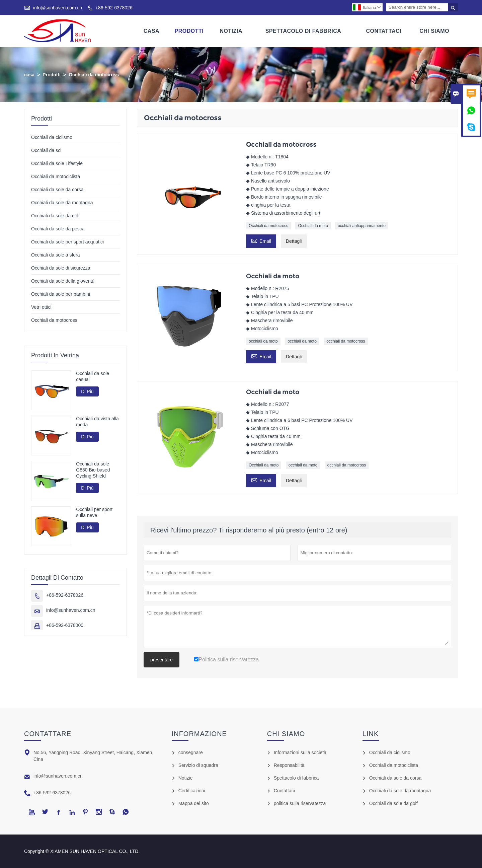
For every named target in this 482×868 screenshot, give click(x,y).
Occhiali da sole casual (93, 376)
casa (29, 75)
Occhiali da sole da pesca (58, 229)
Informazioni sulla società (300, 752)
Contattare (48, 734)
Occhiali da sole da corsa (57, 190)
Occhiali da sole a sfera (56, 255)
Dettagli (294, 241)
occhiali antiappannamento (362, 226)
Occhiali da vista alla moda (97, 422)
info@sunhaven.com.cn (58, 8)
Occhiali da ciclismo (52, 137)
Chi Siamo (434, 31)
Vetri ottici (41, 307)
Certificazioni (192, 791)
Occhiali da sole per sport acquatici (67, 242)
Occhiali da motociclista (56, 176)
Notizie (186, 778)
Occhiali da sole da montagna (62, 203)
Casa (151, 31)
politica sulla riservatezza (300, 803)
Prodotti (189, 31)
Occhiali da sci (46, 150)
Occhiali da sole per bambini (61, 294)
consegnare (191, 752)
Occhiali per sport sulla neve (94, 512)
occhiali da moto (263, 342)
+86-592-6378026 (114, 8)
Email (261, 240)
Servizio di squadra (198, 765)
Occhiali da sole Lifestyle (57, 163)
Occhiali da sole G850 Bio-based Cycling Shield (93, 470)
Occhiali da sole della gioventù (63, 281)
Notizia (231, 31)
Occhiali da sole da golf (55, 216)
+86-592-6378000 (65, 625)
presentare (162, 660)
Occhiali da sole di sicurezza (61, 268)
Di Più (87, 391)
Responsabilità (289, 765)
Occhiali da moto (313, 226)
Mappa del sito (194, 803)
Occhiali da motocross (268, 226)
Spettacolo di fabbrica (296, 778)
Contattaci (384, 31)
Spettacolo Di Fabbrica (303, 31)
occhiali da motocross (346, 342)
